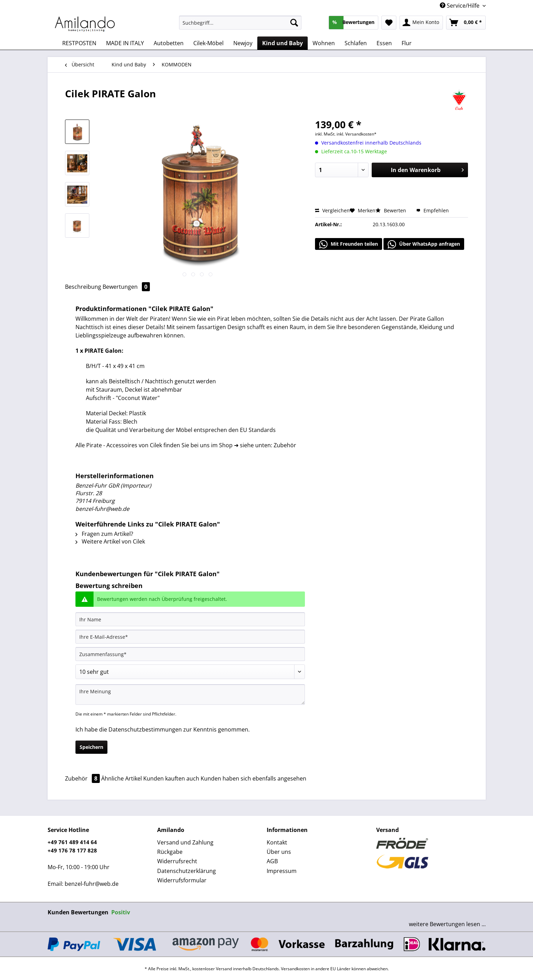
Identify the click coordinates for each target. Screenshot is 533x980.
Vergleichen (332, 210)
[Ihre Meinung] (190, 695)
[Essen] (384, 43)
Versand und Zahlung (185, 842)
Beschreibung (83, 287)
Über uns (279, 852)
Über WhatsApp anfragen (424, 244)
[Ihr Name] (190, 619)
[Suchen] (294, 23)
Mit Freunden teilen (349, 244)
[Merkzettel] (389, 23)
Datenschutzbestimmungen (145, 729)
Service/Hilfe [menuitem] (460, 6)
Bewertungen (126, 287)
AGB (272, 861)
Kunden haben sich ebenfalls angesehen (253, 778)
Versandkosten (295, 969)
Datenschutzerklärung (187, 871)
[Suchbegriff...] (240, 23)
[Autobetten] (169, 43)
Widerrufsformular (182, 880)
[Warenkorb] (466, 23)
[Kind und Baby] (282, 43)
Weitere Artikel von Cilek (110, 541)
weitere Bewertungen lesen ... (447, 924)
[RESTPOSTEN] (79, 43)
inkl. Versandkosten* (357, 134)
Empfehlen (433, 210)
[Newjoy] (243, 43)
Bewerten (391, 210)
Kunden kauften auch (171, 778)
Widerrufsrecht (177, 861)
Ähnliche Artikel (122, 778)
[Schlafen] (356, 43)
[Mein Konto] (421, 23)
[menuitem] (240, 26)
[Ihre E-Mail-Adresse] (190, 637)
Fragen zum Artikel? (104, 534)
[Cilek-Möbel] (208, 43)
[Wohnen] (324, 43)
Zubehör (83, 778)
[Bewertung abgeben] (190, 672)
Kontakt (277, 842)
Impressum (282, 871)
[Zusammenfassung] (190, 654)
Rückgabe (170, 852)
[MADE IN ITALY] (125, 43)
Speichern (91, 747)
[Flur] (407, 43)
